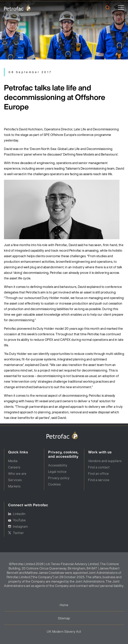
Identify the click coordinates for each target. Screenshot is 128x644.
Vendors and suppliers (105, 461)
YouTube (19, 520)
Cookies (54, 484)
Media (13, 461)
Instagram (20, 526)
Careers (14, 467)
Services (15, 480)
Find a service (99, 480)
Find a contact (99, 467)
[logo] (17, 8)
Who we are (17, 474)
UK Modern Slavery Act (64, 632)
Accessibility (58, 465)
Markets (14, 486)
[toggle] (121, 8)
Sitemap (64, 618)
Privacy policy (59, 478)
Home (64, 605)
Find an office (99, 474)
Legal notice (57, 472)
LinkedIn (19, 514)
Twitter (19, 533)
